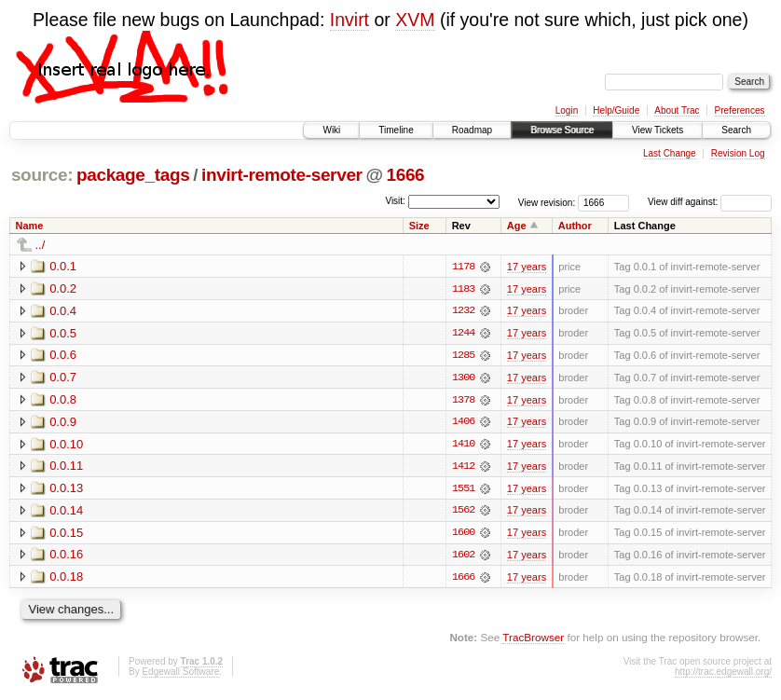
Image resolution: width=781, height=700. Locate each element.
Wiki (331, 130)
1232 (463, 311)
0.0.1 (63, 266)
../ (41, 245)
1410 (463, 446)
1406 (463, 423)
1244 (463, 334)
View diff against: (710, 202)
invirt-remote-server (282, 175)
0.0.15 (66, 535)
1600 (463, 535)
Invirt (349, 20)
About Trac (677, 110)
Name (30, 226)
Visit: (395, 201)
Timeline (396, 130)
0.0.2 (63, 288)
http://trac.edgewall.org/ (723, 674)
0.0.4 (63, 311)
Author (575, 226)
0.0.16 (66, 557)
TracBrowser (533, 640)
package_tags (133, 175)
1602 (463, 557)
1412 (463, 468)
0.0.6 (63, 356)
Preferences (740, 110)
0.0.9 (63, 423)
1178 (463, 267)
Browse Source (562, 130)
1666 (405, 175)
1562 (463, 513)
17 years (527, 267)
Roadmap (472, 130)
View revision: (547, 202)
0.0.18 (66, 579)
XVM (415, 20)
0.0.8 (63, 400)
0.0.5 (63, 333)
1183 (463, 289)
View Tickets (658, 130)
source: (42, 175)
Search (736, 130)
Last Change (670, 153)
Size (419, 226)
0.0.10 (66, 445)
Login (567, 110)
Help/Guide (616, 110)
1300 (463, 378)
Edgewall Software (180, 674)
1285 (463, 356)
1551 (463, 490)
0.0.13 (66, 490)
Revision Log (738, 153)
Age (517, 226)
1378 (463, 401)
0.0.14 (66, 512)
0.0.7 (63, 378)
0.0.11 (66, 467)
